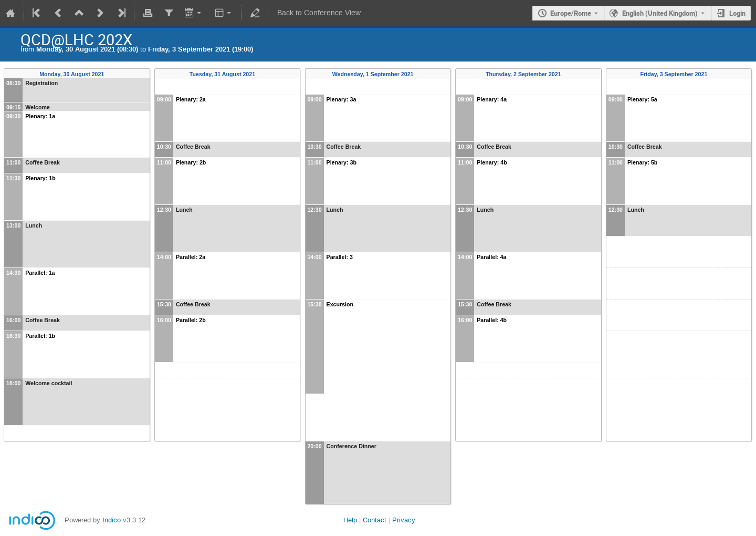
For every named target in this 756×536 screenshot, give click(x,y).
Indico (112, 520)
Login (737, 13)
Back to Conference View (319, 13)
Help (350, 520)
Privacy (404, 520)
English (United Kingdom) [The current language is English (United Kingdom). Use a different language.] (660, 13)
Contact (375, 520)
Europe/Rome (571, 13)
